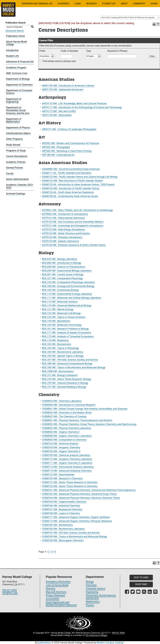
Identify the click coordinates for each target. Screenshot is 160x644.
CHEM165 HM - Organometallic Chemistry (64, 502)
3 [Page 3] (52, 552)
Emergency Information (58, 582)
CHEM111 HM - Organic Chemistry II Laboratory (67, 463)
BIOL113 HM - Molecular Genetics (60, 302)
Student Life (109, 4)
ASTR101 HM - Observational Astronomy (63, 218)
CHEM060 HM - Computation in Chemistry (64, 440)
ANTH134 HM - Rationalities (57, 115)
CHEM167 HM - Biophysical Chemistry (62, 509)
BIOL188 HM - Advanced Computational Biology (67, 364)
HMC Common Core (17, 73)
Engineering (92, 592)
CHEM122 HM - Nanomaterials (58, 475)
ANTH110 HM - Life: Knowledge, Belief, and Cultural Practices (74, 103)
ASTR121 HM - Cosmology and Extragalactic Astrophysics (73, 226)
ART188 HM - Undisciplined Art (58, 155)
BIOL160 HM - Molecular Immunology (62, 325)
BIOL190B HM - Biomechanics (58, 371)
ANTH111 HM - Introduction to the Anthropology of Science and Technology (82, 107)
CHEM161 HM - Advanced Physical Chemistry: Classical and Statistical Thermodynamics (89, 490)
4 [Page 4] (55, 552)
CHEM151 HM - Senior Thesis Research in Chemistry (70, 482)
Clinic (78, 4)
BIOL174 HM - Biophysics (55, 340)
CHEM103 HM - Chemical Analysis (60, 444)
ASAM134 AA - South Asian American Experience (68, 192)
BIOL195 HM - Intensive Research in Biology (65, 383)
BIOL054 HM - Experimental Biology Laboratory (67, 271)
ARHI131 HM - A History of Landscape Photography (69, 129)
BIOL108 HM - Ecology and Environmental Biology (68, 286)
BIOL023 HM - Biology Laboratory (60, 259)
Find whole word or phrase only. (60, 61)
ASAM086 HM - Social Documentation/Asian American (71, 169)
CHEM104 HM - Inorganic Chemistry (61, 447)
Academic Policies (16, 162)
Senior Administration (17, 179)
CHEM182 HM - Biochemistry (57, 525)
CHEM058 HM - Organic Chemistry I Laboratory (67, 436)
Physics (90, 605)
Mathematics (93, 602)
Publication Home (15, 36)
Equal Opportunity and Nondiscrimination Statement (61, 604)
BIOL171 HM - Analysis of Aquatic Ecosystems (67, 333)
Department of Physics (18, 128)
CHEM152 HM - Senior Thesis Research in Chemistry (70, 486)
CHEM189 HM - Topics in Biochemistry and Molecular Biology (74, 537)
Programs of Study (16, 151)
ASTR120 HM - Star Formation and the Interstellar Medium (73, 222)
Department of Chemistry (19, 85)
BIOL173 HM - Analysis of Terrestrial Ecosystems (68, 336)
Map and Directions (56, 592)
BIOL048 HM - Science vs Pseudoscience (64, 267)
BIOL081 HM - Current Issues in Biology (63, 274)
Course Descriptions (17, 156)
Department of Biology (18, 79)
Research (92, 4)
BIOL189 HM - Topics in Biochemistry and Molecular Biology (74, 367)
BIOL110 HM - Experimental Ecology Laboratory (67, 294)
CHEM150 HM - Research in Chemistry (62, 478)
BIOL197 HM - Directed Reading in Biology (64, 387)
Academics (63, 4)
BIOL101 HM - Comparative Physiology (62, 278)
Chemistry (91, 585)
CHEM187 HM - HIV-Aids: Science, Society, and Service (71, 533)
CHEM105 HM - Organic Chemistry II (61, 451)
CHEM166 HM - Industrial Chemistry (61, 506)
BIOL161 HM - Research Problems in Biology (65, 329)
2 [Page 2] (49, 552)
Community (139, 4)
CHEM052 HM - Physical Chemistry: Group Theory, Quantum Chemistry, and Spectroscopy (89, 424)
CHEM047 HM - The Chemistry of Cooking (64, 416)
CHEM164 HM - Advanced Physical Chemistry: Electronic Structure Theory (81, 498)
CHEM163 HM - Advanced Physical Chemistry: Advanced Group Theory (79, 494)
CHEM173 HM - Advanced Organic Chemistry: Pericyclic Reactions (77, 521)
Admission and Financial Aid (37, 4)
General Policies (14, 168)
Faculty (10, 173)
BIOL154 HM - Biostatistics (56, 321)
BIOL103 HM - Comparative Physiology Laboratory (68, 282)
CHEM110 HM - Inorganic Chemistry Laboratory (67, 459)
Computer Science (96, 589)
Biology (90, 582)
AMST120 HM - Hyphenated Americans (63, 89)
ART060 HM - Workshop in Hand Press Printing (67, 151)
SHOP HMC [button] (141, 584)
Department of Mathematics (14, 120)
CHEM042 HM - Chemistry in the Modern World (67, 413)
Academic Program (16, 68)
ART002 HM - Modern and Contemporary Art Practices (71, 143)
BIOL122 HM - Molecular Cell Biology (61, 313)
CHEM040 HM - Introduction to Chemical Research (69, 405)
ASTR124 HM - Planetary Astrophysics (62, 237)
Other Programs (14, 139)
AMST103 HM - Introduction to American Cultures (68, 86)
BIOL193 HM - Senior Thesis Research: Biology (66, 379)
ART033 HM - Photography (56, 147)
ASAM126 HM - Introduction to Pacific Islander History (71, 188)
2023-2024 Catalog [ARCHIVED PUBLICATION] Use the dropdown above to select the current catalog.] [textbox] (130, 18)
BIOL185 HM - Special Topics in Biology (63, 356)
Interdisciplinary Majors (18, 133)
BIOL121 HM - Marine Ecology (58, 309)
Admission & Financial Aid (20, 62)
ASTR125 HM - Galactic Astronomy (60, 241)
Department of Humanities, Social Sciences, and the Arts (18, 110)
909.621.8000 (10, 590)
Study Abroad (13, 145)
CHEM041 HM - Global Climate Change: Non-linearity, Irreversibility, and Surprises (85, 409)
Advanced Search (15, 31)
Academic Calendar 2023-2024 (20, 186)
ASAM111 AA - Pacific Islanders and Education (67, 173)
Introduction (12, 50)
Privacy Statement (55, 595)
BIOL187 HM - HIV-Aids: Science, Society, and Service (70, 360)
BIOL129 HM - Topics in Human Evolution (64, 317)
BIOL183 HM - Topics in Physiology (60, 348)
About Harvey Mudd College (16, 43)
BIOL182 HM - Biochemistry (57, 344)
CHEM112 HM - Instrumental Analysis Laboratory (68, 467)
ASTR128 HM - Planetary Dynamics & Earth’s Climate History (74, 245)
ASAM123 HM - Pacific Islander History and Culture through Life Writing (80, 177)
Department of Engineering (14, 100)
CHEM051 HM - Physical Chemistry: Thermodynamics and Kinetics (77, 420)
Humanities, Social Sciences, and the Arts (101, 597)
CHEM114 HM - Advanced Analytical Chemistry (67, 471)
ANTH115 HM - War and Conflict (59, 111)
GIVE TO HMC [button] (141, 577)
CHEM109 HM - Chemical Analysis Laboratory (66, 455)
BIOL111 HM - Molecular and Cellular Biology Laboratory (72, 298)
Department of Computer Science (19, 92)
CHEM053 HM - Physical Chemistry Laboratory (67, 428)
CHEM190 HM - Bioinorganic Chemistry (63, 540)
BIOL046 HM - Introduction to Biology (62, 263)
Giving (154, 4)
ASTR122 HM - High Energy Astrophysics (64, 229)
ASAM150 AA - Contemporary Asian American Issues (70, 196)
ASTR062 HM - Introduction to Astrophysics (65, 214)
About (124, 4)
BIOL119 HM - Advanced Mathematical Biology (67, 305)
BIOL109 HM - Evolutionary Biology (60, 290)
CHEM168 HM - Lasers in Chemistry (61, 513)
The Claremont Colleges (96, 635)
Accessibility (53, 599)
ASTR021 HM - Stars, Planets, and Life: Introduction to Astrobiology (77, 210)
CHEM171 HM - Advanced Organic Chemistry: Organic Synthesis (76, 517)
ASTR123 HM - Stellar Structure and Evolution (66, 233)
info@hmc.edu (10, 593)
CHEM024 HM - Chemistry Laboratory (62, 401)
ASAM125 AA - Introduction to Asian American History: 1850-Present (78, 185)
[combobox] (130, 17)
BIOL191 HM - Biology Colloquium (60, 375)
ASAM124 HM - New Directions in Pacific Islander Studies (72, 181)
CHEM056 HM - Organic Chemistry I (61, 432)
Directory (51, 589)
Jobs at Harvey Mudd (57, 585)
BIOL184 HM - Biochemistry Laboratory (63, 352)
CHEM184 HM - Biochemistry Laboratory (63, 529)
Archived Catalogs (16, 194)
